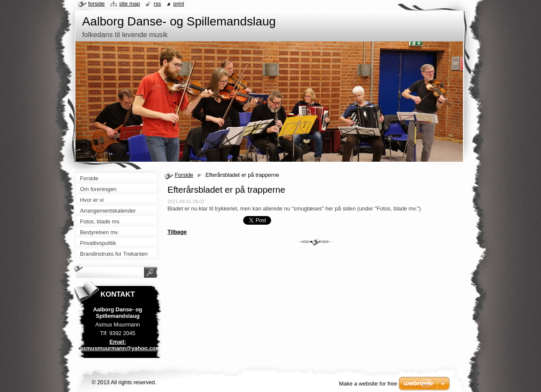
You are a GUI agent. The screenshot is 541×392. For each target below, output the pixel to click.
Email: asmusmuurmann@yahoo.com (120, 345)
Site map (129, 4)
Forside (184, 175)
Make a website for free (368, 384)
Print (179, 4)
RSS (157, 4)
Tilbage (177, 232)
